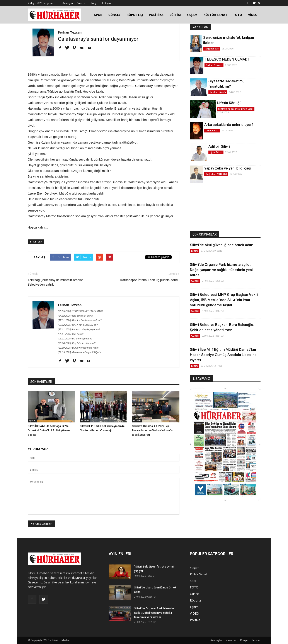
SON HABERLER (41, 382)
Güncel (85, 420)
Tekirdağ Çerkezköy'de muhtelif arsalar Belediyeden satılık (55, 282)
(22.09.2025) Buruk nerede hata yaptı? (79, 348)
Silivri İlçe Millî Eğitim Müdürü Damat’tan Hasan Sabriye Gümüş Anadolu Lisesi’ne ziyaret (223, 355)
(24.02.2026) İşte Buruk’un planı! (75, 316)
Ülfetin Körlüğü (229, 103)
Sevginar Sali (212, 49)
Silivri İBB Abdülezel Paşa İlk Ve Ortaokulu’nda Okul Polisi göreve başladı (49, 430)
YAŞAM (192, 15)
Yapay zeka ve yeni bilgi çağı (228, 168)
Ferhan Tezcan (70, 32)
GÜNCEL (114, 15)
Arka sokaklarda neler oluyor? (229, 125)
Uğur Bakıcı (216, 152)
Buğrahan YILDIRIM (216, 174)
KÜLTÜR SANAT (216, 15)
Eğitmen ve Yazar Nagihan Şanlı (236, 109)
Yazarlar (82, 3)
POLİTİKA (156, 15)
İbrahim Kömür (218, 92)
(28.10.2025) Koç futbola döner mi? (77, 343)
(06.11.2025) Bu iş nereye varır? (75, 339)
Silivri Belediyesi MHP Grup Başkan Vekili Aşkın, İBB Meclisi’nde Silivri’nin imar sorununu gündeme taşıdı (224, 300)
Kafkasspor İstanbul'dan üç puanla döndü (150, 280)
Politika (195, 620)
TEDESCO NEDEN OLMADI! (227, 59)
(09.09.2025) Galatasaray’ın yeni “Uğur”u (80, 352)
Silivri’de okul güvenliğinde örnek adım (222, 245)
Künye (94, 3)
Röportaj (196, 600)
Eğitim (32, 420)
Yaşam (195, 568)
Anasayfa (68, 3)
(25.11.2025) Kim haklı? (71, 334)
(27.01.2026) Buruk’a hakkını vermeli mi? (80, 320)
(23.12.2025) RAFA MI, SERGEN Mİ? (78, 325)
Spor (193, 581)
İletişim (107, 3)
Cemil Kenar (212, 130)
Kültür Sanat (199, 574)
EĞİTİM (175, 15)
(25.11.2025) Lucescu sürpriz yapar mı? (79, 329)
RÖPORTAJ (135, 15)
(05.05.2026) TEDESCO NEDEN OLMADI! (81, 311)
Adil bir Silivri (219, 146)
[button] (259, 3)
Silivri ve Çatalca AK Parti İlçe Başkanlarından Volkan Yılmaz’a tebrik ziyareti (152, 430)
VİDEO (253, 15)
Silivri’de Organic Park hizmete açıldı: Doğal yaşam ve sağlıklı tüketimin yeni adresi (221, 270)
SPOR (98, 15)
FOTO (238, 15)
